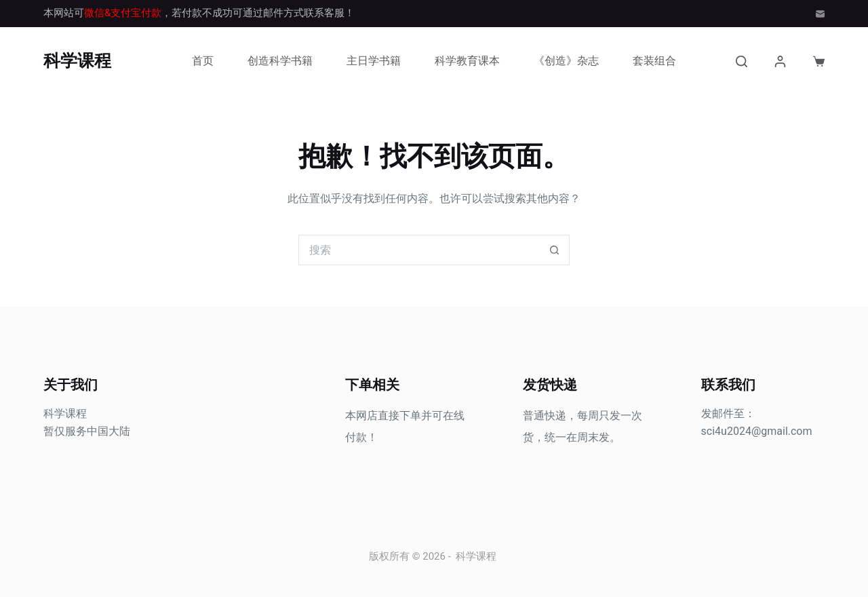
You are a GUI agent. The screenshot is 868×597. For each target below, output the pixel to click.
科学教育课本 (467, 61)
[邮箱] (820, 14)
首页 (203, 61)
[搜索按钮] (554, 250)
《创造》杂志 (566, 61)
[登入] (780, 61)
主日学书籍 (374, 61)
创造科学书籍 (280, 61)
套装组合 (654, 61)
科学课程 (77, 61)
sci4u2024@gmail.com (757, 431)
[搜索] (742, 61)
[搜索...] (419, 250)
